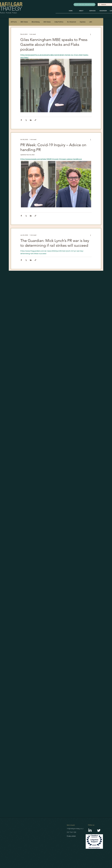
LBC (91, 22)
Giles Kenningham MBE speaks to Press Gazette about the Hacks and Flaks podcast (54, 44)
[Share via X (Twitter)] (26, 120)
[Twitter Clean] (99, 830)
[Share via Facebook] (21, 120)
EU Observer (72, 22)
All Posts (14, 22)
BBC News (24, 22)
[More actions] (91, 34)
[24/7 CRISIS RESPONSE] (84, 5)
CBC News (47, 22)
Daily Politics (59, 22)
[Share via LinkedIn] (31, 120)
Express (83, 22)
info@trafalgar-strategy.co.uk (75, 829)
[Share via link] (35, 120)
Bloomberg (36, 22)
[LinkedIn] (90, 830)
